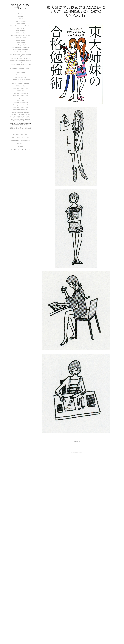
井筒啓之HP (20, 143)
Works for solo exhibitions (20, 50)
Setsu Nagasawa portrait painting (20, 47)
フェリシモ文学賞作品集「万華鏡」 (20, 117)
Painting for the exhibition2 (21, 107)
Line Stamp (21, 100)
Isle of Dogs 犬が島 (20, 45)
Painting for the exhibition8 (21, 38)
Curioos (20, 146)
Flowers (20, 16)
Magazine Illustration (21, 77)
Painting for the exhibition (20, 110)
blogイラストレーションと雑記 (20, 137)
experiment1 (20, 91)
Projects (21, 13)
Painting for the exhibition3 (21, 105)
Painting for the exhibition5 (21, 96)
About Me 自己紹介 (21, 21)
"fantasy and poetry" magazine (21, 84)
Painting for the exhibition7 (21, 88)
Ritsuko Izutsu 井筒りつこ (22, 6)
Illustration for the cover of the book (20, 115)
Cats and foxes (21, 75)
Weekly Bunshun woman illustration (20, 26)
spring (20, 98)
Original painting (20, 24)
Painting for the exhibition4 (21, 103)
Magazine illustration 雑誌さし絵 (20, 35)
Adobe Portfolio (79, 452)
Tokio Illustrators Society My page (20, 140)
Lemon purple (20, 28)
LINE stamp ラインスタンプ (20, 134)
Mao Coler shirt (20, 31)
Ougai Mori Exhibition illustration (21, 58)
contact (20, 19)
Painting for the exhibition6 (21, 93)
